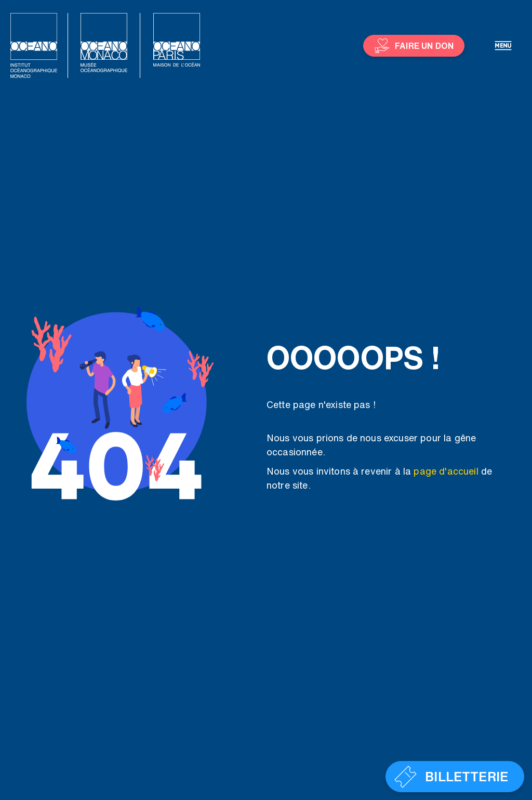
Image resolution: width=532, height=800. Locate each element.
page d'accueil (446, 471)
